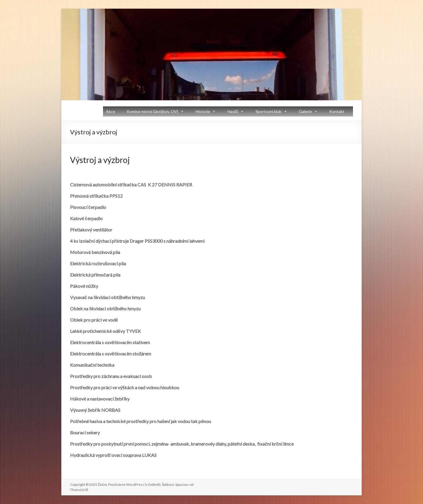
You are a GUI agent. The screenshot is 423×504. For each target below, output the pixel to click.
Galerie (305, 111)
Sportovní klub (268, 111)
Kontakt (337, 111)
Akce (111, 111)
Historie (203, 111)
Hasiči (233, 111)
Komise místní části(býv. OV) (152, 111)
